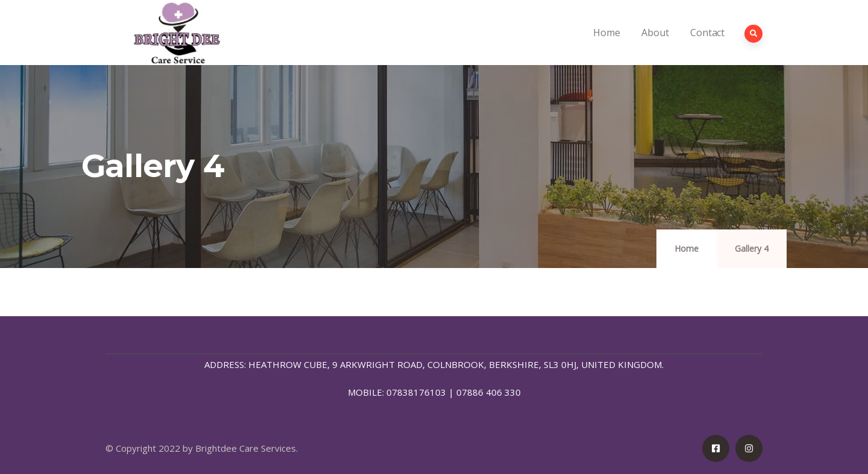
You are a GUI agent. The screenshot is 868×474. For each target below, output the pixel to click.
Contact (707, 45)
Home (606, 45)
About (655, 45)
